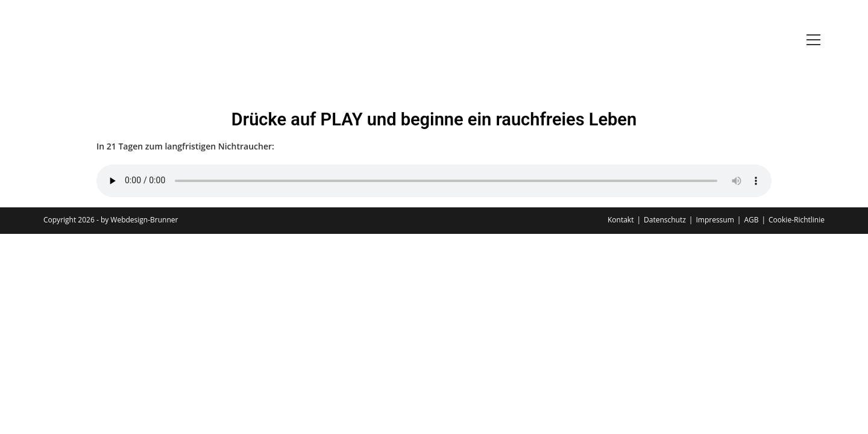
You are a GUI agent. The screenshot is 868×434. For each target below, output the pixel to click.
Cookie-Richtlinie (797, 220)
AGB (751, 220)
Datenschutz (665, 220)
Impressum (715, 220)
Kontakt (621, 220)
